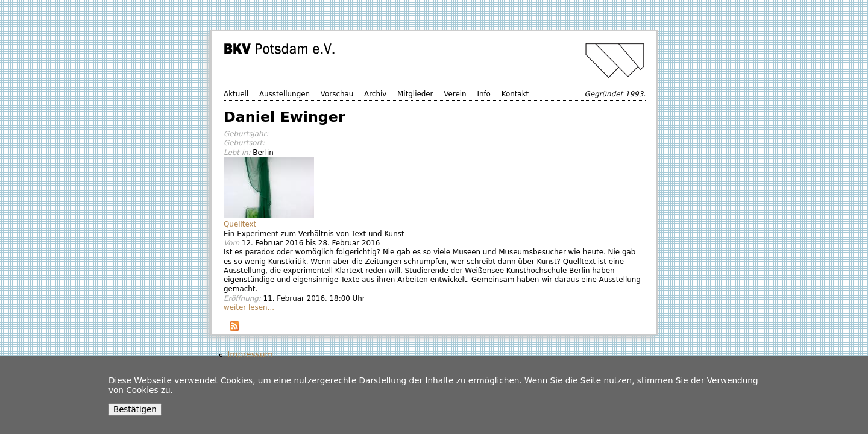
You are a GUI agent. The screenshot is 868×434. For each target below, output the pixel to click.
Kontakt (515, 94)
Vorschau (337, 94)
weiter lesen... (249, 307)
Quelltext (240, 224)
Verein (455, 94)
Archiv (375, 94)
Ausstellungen (285, 94)
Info (484, 94)
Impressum (250, 354)
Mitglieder (415, 94)
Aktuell (236, 94)
